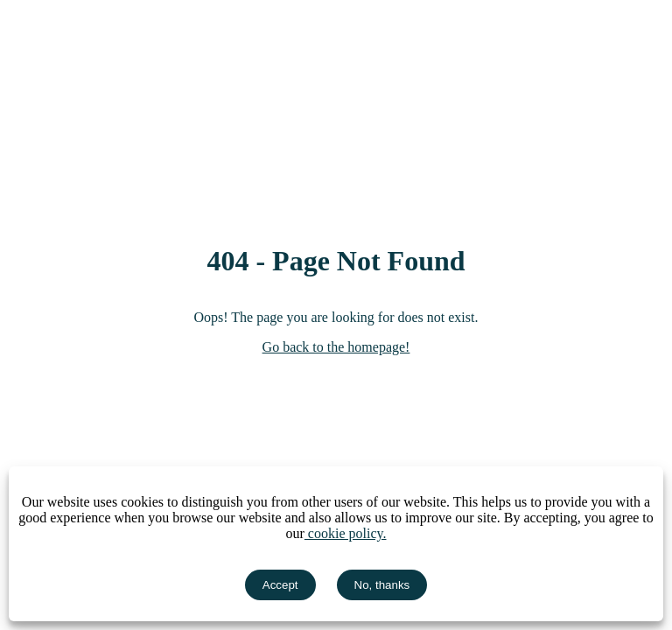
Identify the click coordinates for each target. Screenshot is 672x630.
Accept (280, 585)
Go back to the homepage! (336, 347)
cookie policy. (346, 533)
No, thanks (382, 585)
